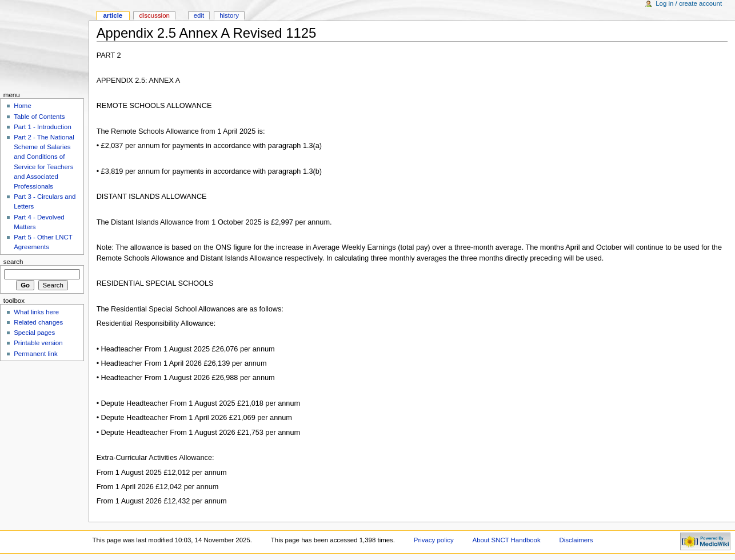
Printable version (38, 343)
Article (113, 15)
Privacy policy (434, 540)
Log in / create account (689, 3)
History (229, 15)
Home (23, 106)
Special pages (34, 333)
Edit (199, 15)
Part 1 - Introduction (43, 127)
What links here (36, 312)
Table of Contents (39, 117)
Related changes (38, 322)
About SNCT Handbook (507, 540)
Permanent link (35, 354)
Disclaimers (576, 540)
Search (13, 262)
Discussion (154, 15)
